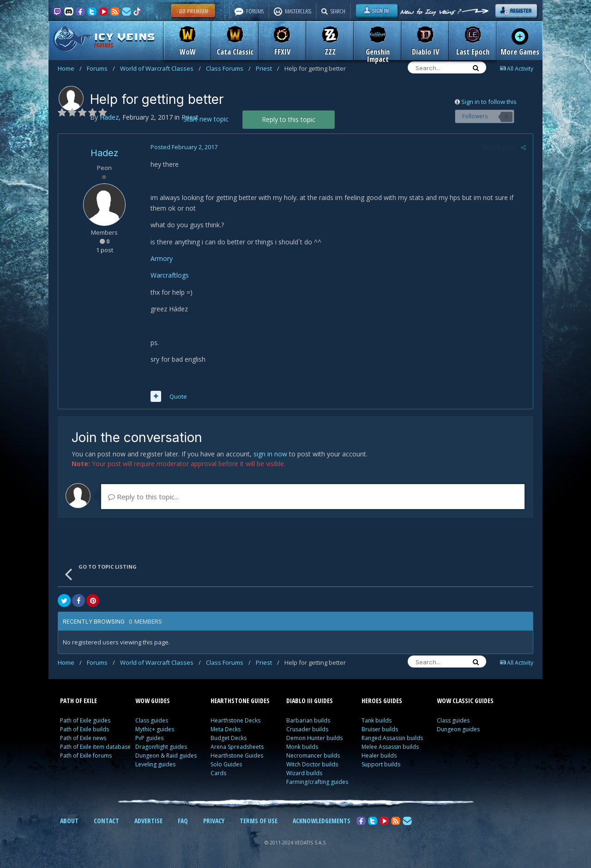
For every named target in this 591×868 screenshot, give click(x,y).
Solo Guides (226, 764)
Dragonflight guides (161, 747)
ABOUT (69, 821)
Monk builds (302, 747)
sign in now (270, 454)
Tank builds (377, 720)
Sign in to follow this (489, 102)
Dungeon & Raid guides (166, 756)
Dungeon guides (458, 729)
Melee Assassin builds (390, 747)
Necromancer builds (313, 756)
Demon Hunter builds (314, 738)
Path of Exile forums (86, 756)
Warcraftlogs (170, 275)
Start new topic (206, 119)
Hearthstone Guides (237, 756)
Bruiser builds (380, 729)
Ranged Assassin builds (392, 738)
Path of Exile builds (84, 729)
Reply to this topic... (143, 497)
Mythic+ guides (155, 729)
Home (70, 68)
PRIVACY (214, 821)
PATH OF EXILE (78, 701)
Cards (218, 773)
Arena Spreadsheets (237, 747)
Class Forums (228, 68)
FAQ (183, 821)
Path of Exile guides (85, 720)
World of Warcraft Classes (160, 68)
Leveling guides (155, 764)
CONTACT (106, 821)
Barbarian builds (308, 720)
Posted (184, 147)
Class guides (152, 720)
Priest (268, 68)
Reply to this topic (289, 119)
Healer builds (379, 756)
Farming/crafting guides (317, 782)
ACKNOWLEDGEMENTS (322, 821)
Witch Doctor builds (312, 764)
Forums (101, 68)
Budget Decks (229, 738)
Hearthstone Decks (235, 720)
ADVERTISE (148, 821)
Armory (162, 258)
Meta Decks (226, 729)
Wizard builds (304, 773)
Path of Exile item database (95, 747)
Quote (178, 396)
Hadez (104, 153)
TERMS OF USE (259, 821)
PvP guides (149, 738)
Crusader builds (307, 729)
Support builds (381, 764)
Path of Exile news (83, 738)
